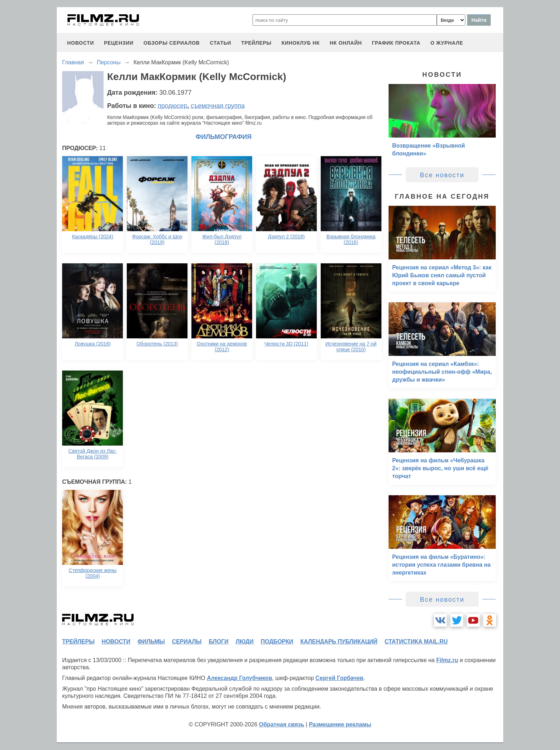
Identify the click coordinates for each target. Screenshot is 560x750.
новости (81, 43)
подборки (277, 642)
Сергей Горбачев (339, 678)
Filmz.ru (447, 660)
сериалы (187, 642)
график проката (396, 43)
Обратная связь (282, 724)
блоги (218, 642)
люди (245, 642)
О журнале (447, 43)
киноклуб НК (301, 43)
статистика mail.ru (416, 642)
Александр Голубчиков (239, 678)
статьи (220, 43)
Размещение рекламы (340, 724)
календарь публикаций (339, 642)
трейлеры (256, 43)
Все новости (442, 175)
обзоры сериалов (172, 43)
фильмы (151, 642)
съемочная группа (218, 106)
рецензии (119, 43)
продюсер (172, 106)
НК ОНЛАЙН (346, 43)
